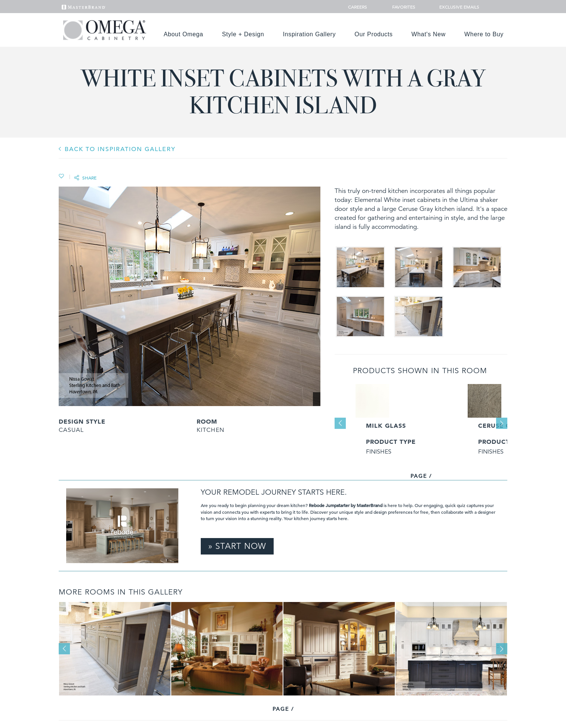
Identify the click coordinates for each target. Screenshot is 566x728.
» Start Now (237, 546)
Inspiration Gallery (310, 34)
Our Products (373, 34)
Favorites (401, 7)
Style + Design (243, 34)
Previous (340, 423)
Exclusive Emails (455, 7)
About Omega (184, 34)
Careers (358, 7)
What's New (429, 34)
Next (502, 423)
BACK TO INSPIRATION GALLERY (120, 149)
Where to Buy (484, 34)
